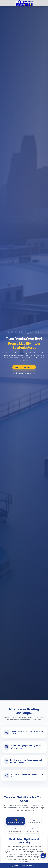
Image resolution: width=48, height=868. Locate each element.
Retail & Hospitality (34, 821)
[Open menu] (44, 3)
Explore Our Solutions (24, 368)
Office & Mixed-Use (33, 830)
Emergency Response (24, 374)
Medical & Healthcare (15, 830)
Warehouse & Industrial (16, 821)
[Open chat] (43, 856)
